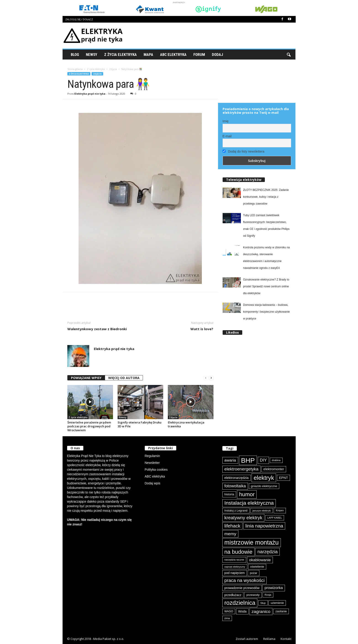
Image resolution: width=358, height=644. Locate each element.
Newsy (92, 55)
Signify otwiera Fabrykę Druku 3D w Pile (140, 424)
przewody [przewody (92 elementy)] (253, 595)
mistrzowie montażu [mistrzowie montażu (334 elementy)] (252, 543)
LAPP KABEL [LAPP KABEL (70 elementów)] (275, 518)
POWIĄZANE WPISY (86, 378)
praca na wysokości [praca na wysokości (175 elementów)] (245, 580)
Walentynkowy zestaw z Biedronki (97, 329)
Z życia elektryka (120, 55)
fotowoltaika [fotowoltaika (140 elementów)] (235, 486)
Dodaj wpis (153, 483)
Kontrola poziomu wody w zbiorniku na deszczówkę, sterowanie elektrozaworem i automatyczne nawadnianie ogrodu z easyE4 (267, 258)
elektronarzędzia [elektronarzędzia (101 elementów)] (237, 478)
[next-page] (211, 378)
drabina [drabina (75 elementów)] (276, 460)
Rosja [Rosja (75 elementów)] (268, 595)
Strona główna (75, 69)
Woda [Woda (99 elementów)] (242, 611)
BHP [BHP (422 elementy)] (248, 460)
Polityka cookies (156, 470)
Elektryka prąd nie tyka (90, 94)
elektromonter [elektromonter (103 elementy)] (274, 469)
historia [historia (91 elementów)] (229, 494)
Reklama (269, 639)
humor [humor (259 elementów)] (247, 494)
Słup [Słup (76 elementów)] (263, 603)
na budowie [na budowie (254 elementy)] (238, 552)
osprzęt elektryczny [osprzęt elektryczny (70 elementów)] (235, 567)
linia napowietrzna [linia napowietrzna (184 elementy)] (264, 526)
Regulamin (152, 456)
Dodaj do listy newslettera (243, 151)
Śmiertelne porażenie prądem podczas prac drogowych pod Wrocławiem (89, 426)
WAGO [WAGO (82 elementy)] (229, 611)
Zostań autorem (247, 639)
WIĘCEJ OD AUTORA (124, 378)
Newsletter (152, 463)
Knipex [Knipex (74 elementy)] (280, 510)
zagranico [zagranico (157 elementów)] (261, 612)
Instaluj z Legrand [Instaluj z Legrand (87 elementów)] (236, 510)
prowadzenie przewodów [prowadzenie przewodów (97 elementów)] (242, 588)
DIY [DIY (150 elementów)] (263, 460)
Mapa (148, 55)
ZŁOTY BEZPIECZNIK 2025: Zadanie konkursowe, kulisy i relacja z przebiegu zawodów (266, 197)
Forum (199, 55)
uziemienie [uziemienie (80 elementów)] (277, 603)
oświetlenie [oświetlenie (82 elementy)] (257, 567)
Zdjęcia (113, 69)
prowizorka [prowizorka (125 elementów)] (274, 588)
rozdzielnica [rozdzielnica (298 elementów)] (240, 603)
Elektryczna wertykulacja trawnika (186, 424)
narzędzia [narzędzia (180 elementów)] (267, 552)
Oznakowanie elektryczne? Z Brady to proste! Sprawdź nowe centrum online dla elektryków (266, 286)
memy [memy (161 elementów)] (230, 534)
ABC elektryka (155, 476)
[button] (289, 55)
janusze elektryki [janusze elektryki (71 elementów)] (262, 511)
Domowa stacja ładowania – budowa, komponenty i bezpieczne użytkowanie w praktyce (267, 312)
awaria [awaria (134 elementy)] (230, 460)
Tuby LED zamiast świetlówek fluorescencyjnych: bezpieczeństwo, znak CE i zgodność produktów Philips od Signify (266, 226)
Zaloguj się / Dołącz (79, 19)
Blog (75, 55)
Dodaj (217, 55)
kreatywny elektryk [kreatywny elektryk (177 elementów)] (243, 518)
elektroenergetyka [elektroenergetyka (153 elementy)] (241, 469)
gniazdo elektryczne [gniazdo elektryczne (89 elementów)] (264, 486)
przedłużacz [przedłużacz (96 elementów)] (233, 595)
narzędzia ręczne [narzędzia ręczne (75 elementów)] (234, 560)
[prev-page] (206, 378)
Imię (226, 121)
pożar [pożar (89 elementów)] (254, 573)
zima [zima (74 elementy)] (227, 618)
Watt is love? (202, 329)
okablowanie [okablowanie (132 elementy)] (260, 560)
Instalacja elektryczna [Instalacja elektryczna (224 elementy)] (249, 503)
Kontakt (286, 639)
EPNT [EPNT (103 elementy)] (283, 478)
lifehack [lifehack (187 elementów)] (232, 526)
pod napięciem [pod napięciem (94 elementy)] (235, 573)
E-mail (227, 136)
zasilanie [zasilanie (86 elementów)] (281, 611)
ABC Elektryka (173, 55)
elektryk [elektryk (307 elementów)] (264, 478)
